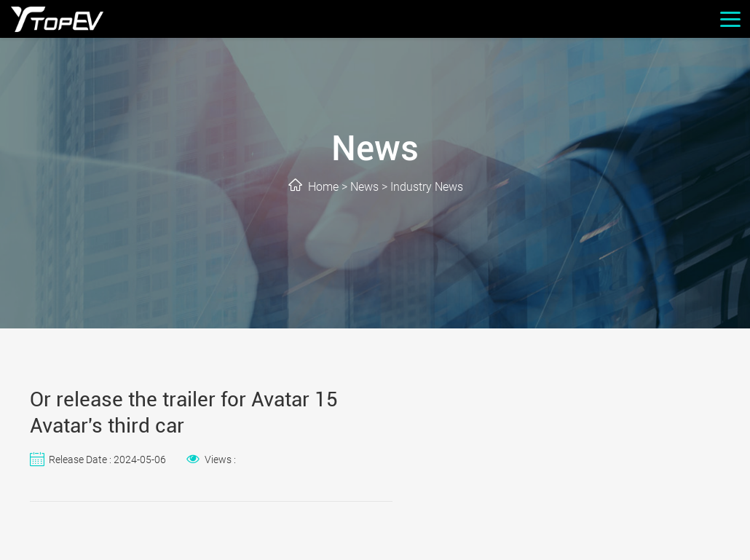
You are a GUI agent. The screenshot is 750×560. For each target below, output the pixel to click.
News (364, 187)
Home (323, 187)
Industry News (427, 187)
